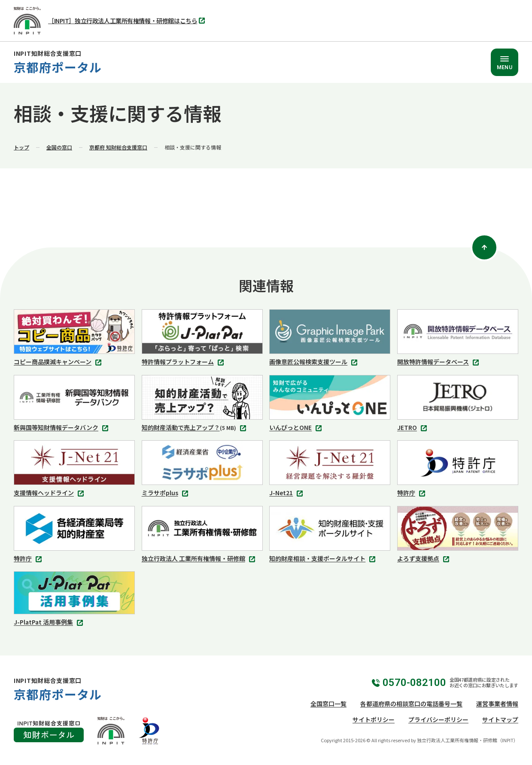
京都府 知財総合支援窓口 (118, 147)
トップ (21, 147)
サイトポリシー (374, 719)
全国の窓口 (59, 147)
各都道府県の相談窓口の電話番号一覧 (411, 704)
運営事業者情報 (497, 704)
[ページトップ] (484, 247)
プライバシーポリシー (438, 719)
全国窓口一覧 (328, 704)
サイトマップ (500, 719)
